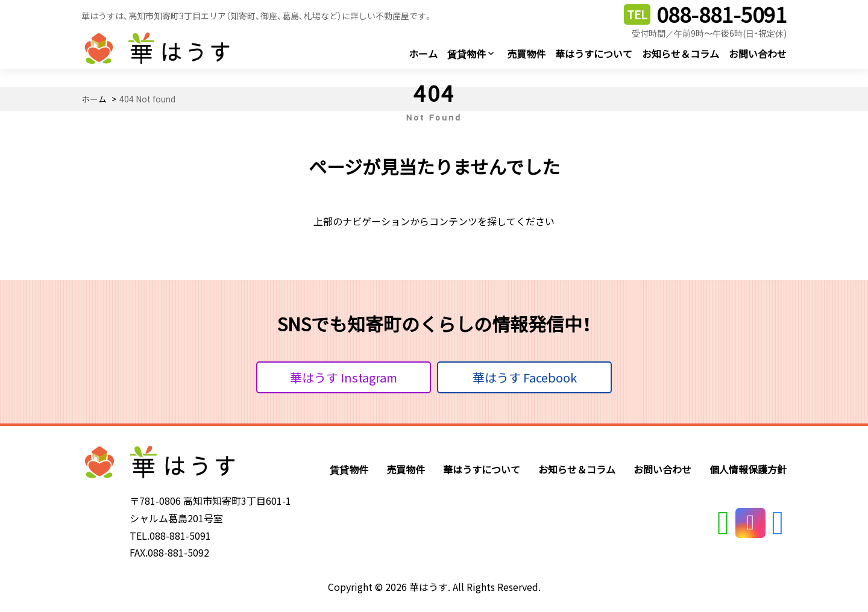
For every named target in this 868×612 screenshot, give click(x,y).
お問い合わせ (758, 54)
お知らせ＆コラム (681, 54)
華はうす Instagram (344, 377)
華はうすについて (594, 54)
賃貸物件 (467, 54)
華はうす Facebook (525, 377)
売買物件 (526, 54)
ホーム (423, 54)
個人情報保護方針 (748, 469)
